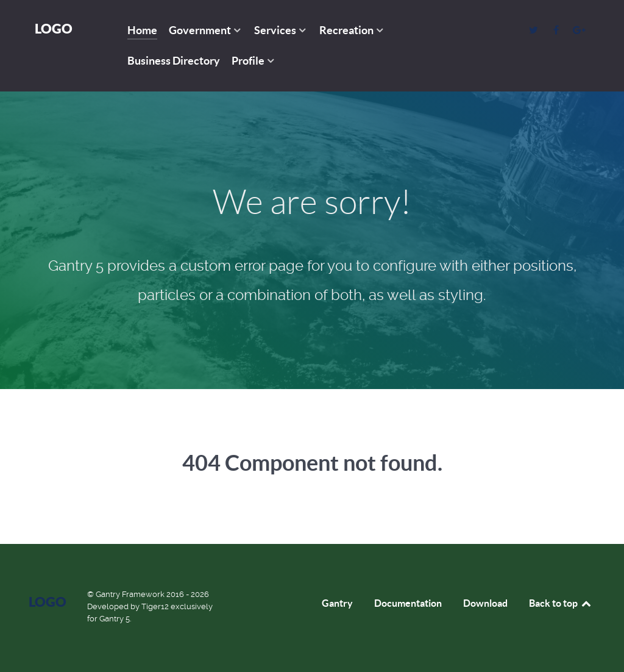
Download (485, 603)
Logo (54, 28)
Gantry (337, 603)
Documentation (408, 603)
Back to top (561, 603)
